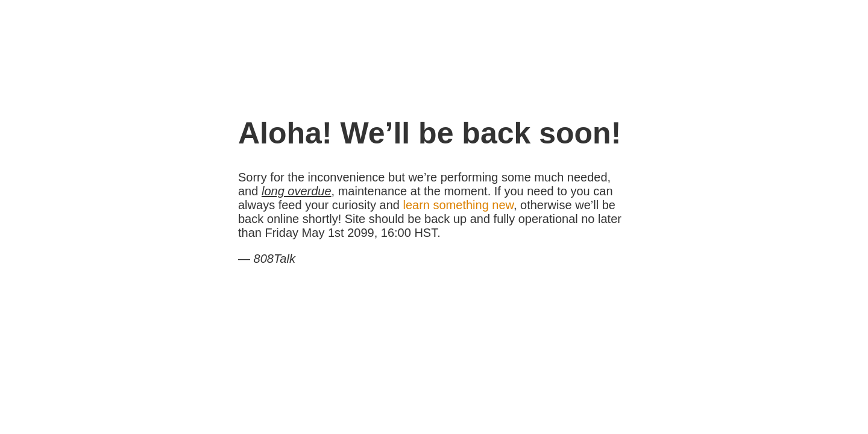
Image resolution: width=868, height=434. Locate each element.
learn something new (458, 205)
